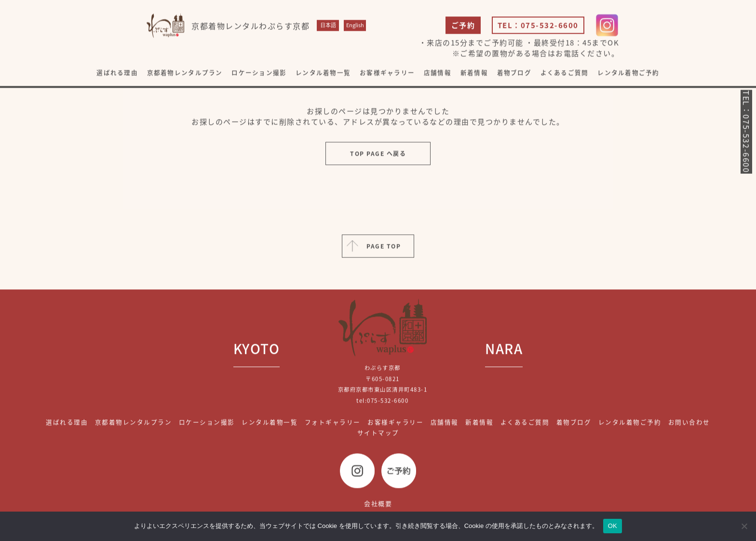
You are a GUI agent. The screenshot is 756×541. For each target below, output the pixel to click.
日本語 (328, 26)
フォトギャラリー (333, 423)
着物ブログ (514, 74)
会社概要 (378, 504)
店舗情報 (438, 74)
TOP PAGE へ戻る (378, 154)
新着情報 (474, 74)
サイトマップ (378, 434)
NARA (504, 349)
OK (613, 526)
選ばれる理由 (117, 74)
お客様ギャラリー (387, 74)
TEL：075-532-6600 (538, 26)
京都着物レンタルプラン (185, 74)
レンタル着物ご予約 (628, 74)
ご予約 (463, 26)
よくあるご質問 (565, 74)
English (355, 26)
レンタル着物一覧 (323, 74)
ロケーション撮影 (259, 74)
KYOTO (257, 349)
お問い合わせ (689, 423)
